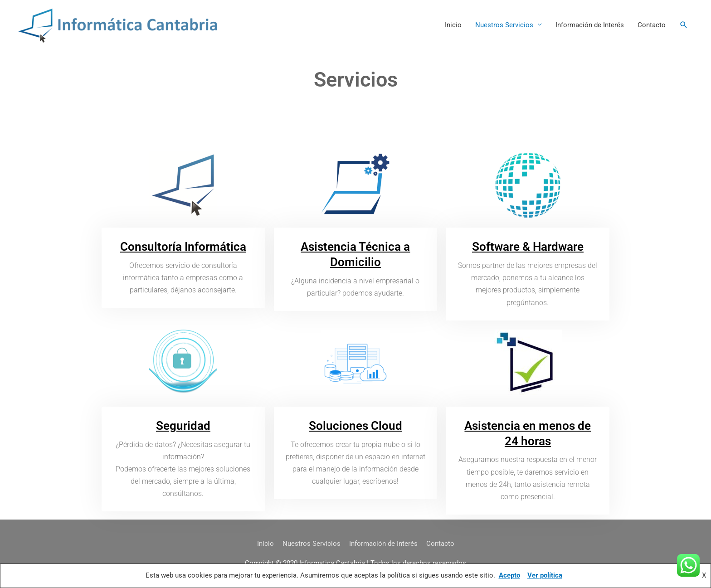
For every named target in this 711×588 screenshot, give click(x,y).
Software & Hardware (528, 247)
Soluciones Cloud (355, 426)
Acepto (509, 575)
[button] (684, 25)
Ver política (545, 575)
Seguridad (183, 426)
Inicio (453, 25)
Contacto (652, 25)
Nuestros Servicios (504, 25)
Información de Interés (590, 25)
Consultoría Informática (183, 247)
